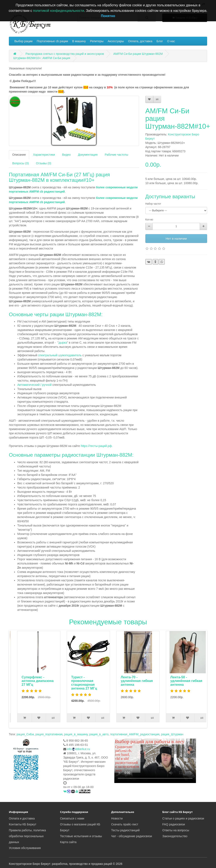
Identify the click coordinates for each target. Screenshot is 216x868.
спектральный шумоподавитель (59, 355)
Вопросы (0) (20, 163)
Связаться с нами (72, 818)
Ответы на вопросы (176, 830)
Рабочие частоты (116, 155)
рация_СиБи (25, 734)
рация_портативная (49, 734)
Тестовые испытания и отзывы (81, 836)
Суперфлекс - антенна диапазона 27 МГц (82, 681)
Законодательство (175, 836)
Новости (117, 818)
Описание (19, 155)
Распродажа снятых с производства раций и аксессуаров (65, 54)
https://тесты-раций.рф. (97, 446)
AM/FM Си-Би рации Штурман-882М (138, 54)
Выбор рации (23, 41)
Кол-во (149, 220)
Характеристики (44, 155)
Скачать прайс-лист (125, 824)
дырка (63, 343)
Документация (88, 155)
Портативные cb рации (52, 41)
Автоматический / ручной (34, 385)
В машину (79, 41)
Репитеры (97, 41)
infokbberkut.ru (78, 749)
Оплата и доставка (22, 818)
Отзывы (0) (43, 163)
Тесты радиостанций (125, 830)
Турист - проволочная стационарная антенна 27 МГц (129, 683)
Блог (160, 41)
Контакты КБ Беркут (23, 824)
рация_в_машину (76, 734)
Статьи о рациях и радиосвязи (183, 818)
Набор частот (153, 204)
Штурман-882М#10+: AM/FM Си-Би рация (42, 58)
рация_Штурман (172, 734)
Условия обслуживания (25, 848)
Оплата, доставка (140, 41)
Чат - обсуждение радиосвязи (132, 836)
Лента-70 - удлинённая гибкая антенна (182, 681)
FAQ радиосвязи (174, 824)
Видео (66, 155)
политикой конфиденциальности (59, 11)
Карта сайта (68, 842)
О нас (171, 41)
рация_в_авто (99, 734)
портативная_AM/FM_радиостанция (135, 734)
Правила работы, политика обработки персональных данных (27, 836)
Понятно (108, 16)
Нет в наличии (176, 238)
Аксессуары (116, 41)
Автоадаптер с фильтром (29, 679)
